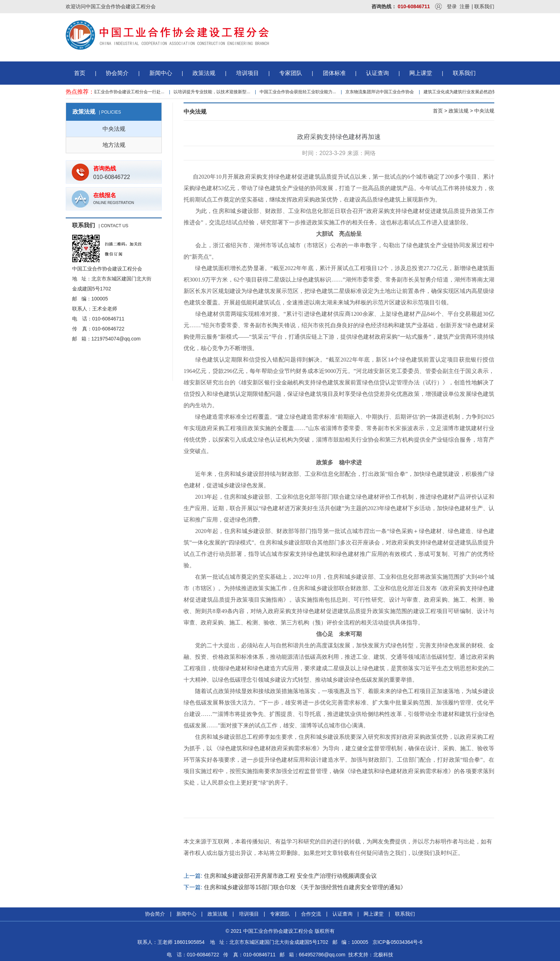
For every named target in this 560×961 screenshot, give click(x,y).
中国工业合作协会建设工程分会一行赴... (127, 92)
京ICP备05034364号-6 (397, 942)
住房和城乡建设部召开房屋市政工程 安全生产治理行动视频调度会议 (290, 876)
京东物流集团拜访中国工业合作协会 (381, 92)
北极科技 (383, 955)
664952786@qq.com (322, 955)
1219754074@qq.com (116, 339)
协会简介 (117, 73)
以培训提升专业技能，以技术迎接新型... (213, 92)
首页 (80, 73)
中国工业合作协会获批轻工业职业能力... (299, 92)
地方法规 (114, 145)
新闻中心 (161, 73)
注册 (465, 6)
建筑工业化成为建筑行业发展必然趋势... (463, 92)
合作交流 (311, 914)
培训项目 (247, 73)
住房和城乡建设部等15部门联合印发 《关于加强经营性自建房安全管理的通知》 (305, 887)
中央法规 (114, 129)
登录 (452, 6)
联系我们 (484, 6)
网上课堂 (421, 73)
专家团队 (291, 73)
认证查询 (377, 73)
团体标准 (334, 73)
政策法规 (204, 73)
